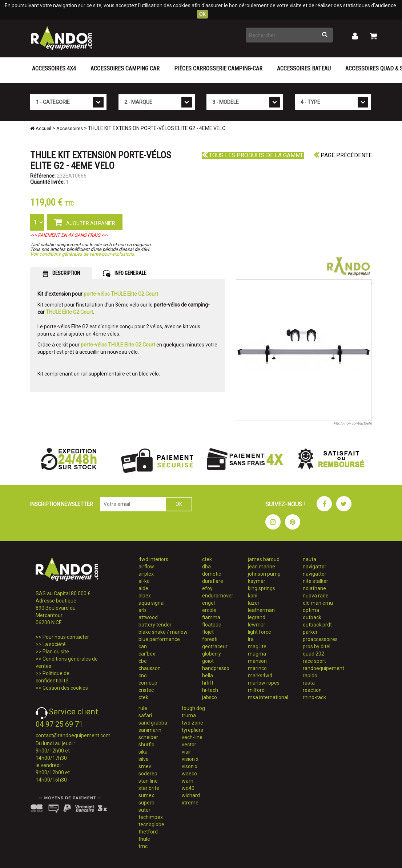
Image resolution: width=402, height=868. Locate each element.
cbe (143, 661)
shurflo (146, 745)
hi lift (208, 683)
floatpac (212, 625)
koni (253, 596)
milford (256, 690)
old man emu (318, 603)
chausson (150, 668)
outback (312, 617)
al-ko (144, 581)
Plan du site (56, 652)
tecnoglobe (151, 824)
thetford (148, 832)
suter (144, 810)
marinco (257, 668)
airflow (146, 567)
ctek (143, 697)
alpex (145, 596)
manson (257, 661)
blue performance (159, 639)
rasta (309, 683)
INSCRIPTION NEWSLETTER (62, 504)
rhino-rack (314, 697)
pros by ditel (317, 646)
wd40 (188, 788)
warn (188, 781)
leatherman (261, 610)
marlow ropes (264, 683)
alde (143, 588)
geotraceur (215, 646)
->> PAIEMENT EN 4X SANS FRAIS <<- (69, 235)
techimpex (151, 817)
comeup (148, 683)
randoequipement (323, 668)
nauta (309, 559)
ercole (209, 610)
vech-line (192, 737)
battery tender (155, 625)
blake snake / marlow (163, 632)
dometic (212, 574)
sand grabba (153, 723)
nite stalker (315, 581)
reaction (312, 690)
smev (145, 766)
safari (145, 715)
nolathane (314, 588)
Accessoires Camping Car (125, 68)
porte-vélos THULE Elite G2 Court (121, 294)
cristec (146, 690)
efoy (207, 588)
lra (251, 639)
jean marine (262, 567)
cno (143, 676)
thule (144, 839)
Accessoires (70, 128)
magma (257, 654)
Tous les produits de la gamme (253, 155)
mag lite (257, 646)
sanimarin (150, 730)
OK (202, 14)
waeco (189, 774)
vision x (190, 759)
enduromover (218, 596)
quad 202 (313, 654)
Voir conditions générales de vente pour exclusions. (83, 254)
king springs (262, 588)
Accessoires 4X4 (54, 68)
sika (143, 752)
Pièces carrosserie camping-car (218, 68)
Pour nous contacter (66, 637)
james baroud (264, 559)
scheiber (148, 737)
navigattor (315, 567)
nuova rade (316, 596)
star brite (149, 788)
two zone (192, 723)
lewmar (257, 625)
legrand (257, 617)
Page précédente (343, 155)
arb (142, 610)
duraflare (213, 581)
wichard (191, 795)
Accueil (41, 128)
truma (189, 715)
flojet (208, 632)
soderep (148, 774)
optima (311, 610)
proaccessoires (320, 639)
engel (208, 603)
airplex (146, 574)
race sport (314, 661)
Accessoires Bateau (304, 68)
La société (54, 644)
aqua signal (152, 603)
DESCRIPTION (61, 273)
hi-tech (210, 690)
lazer (254, 603)
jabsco (210, 697)
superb (146, 803)
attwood (148, 617)
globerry (212, 654)
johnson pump (264, 574)
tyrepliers (192, 730)
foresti (210, 639)
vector (189, 745)
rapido (310, 676)
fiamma (211, 617)
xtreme (190, 803)
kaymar (257, 581)
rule (143, 708)
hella (208, 676)
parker (310, 632)
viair (186, 752)
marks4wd (260, 676)
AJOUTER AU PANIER (85, 222)
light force (260, 632)
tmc (143, 846)
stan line (148, 781)
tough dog (193, 708)
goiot (208, 661)
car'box (147, 654)
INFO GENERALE (125, 273)
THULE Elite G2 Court (69, 312)
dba (206, 567)
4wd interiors (153, 559)
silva (144, 759)
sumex (146, 795)
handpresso (216, 668)
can (143, 646)
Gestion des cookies (65, 688)
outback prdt (317, 625)
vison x (190, 766)
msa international (268, 697)
